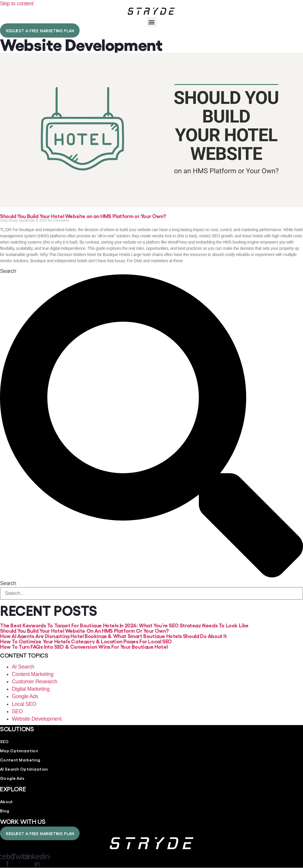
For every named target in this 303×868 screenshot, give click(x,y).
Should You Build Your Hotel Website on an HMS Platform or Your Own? (83, 216)
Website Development (37, 719)
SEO (17, 711)
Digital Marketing (31, 689)
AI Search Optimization (24, 769)
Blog (5, 811)
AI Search (23, 667)
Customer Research (34, 682)
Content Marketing (33, 674)
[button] (152, 22)
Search (8, 271)
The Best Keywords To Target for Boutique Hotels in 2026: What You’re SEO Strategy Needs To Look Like (124, 625)
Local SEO (24, 704)
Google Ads (25, 696)
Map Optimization (19, 751)
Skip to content (17, 4)
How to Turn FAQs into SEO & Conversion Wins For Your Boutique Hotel (84, 646)
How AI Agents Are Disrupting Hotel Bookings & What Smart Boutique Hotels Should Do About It (113, 636)
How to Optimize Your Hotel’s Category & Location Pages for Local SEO (86, 641)
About (7, 801)
